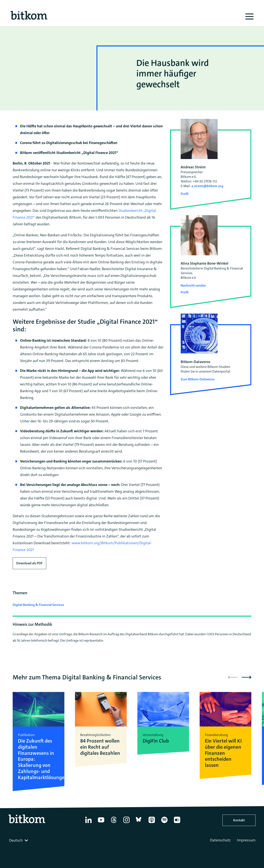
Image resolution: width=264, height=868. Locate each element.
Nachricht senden (193, 285)
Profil (185, 194)
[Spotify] (164, 823)
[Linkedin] (88, 823)
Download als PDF (29, 563)
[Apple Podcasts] (152, 823)
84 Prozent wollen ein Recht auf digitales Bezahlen (100, 747)
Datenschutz (220, 840)
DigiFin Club (156, 741)
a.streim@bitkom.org (207, 186)
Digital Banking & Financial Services (38, 605)
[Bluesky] (139, 823)
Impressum (246, 840)
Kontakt (239, 820)
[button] (246, 677)
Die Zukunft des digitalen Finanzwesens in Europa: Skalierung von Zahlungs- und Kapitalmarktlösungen (39, 759)
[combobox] (19, 840)
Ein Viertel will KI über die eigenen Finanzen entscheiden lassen (223, 753)
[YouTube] (101, 823)
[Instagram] (126, 823)
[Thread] (114, 823)
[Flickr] (177, 823)
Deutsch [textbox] (16, 840)
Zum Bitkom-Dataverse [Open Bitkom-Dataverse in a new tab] (198, 379)
